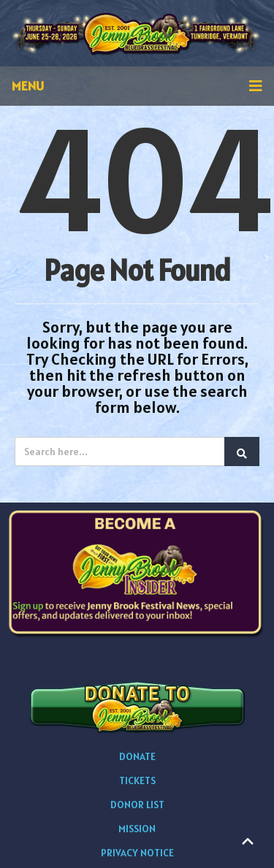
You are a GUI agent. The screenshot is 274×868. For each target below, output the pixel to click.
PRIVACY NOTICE (137, 853)
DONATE (137, 756)
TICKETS (137, 780)
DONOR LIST (137, 805)
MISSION (137, 829)
